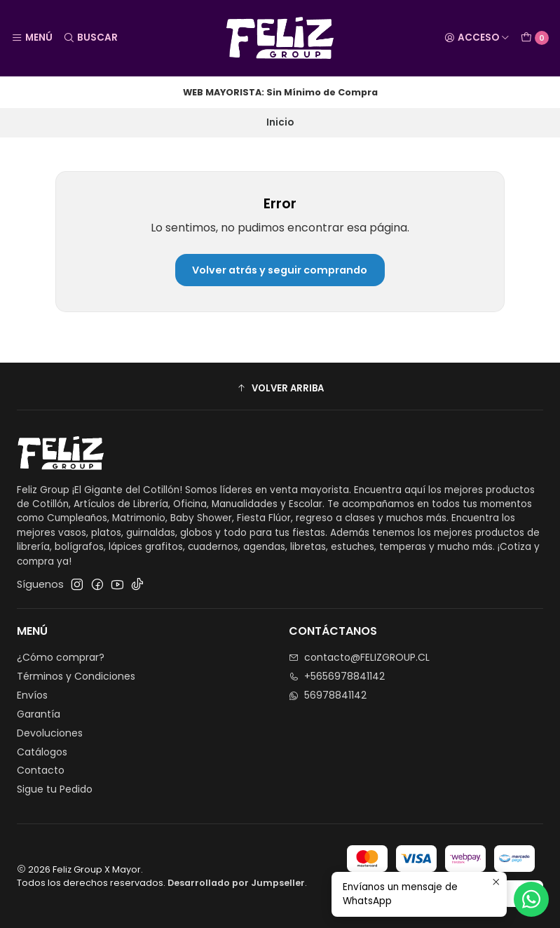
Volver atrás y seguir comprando (280, 270)
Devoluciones (50, 733)
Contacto (41, 770)
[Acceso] (477, 38)
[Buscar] (90, 38)
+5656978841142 (337, 676)
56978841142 (328, 695)
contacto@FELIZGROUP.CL (359, 657)
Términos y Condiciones (76, 676)
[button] (280, 388)
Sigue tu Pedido (55, 789)
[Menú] (32, 38)
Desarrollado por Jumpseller (236, 883)
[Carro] (535, 38)
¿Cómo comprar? (61, 657)
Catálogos (42, 752)
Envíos (32, 695)
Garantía (39, 714)
